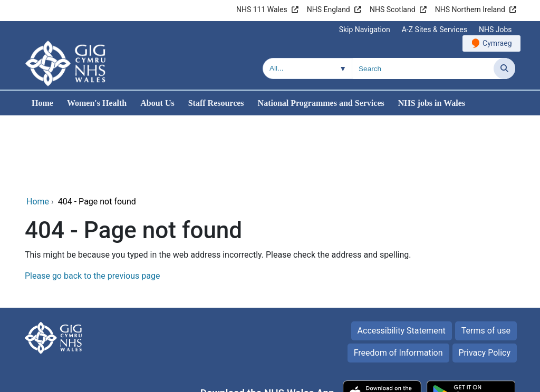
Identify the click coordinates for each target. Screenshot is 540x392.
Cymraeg (497, 43)
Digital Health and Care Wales (460, 379)
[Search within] (307, 68)
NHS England (329, 9)
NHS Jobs (495, 30)
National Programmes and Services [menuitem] (321, 103)
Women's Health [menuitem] (97, 103)
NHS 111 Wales (262, 9)
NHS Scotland (393, 9)
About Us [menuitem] (157, 103)
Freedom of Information (398, 281)
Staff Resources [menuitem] (216, 103)
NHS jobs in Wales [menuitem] (432, 103)
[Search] (504, 68)
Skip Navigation (365, 30)
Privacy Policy (485, 281)
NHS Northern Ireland (470, 9)
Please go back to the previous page (92, 204)
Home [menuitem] (42, 103)
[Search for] (423, 68)
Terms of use (486, 259)
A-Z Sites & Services (435, 30)
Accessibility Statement (402, 259)
